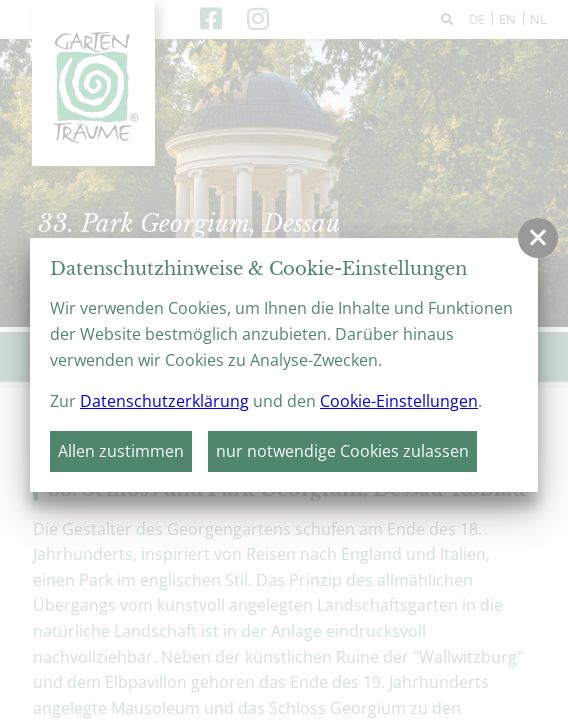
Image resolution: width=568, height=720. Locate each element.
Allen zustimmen (121, 451)
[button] (538, 238)
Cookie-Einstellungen (399, 401)
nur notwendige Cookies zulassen (342, 451)
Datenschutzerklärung (164, 401)
